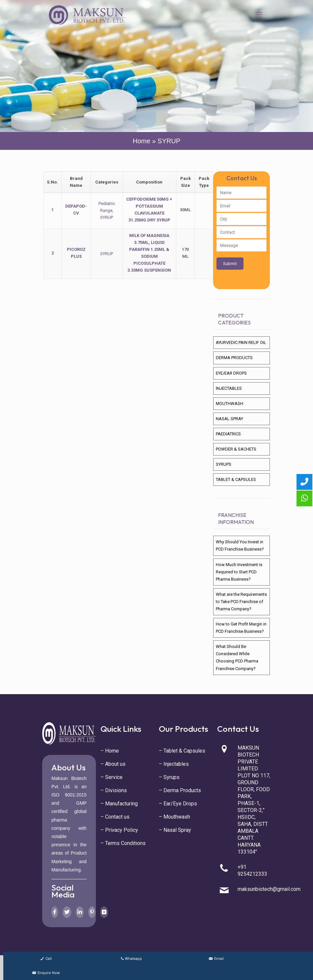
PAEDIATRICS (228, 434)
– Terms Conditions (123, 843)
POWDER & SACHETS (236, 449)
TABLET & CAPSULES (236, 479)
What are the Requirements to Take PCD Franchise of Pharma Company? (241, 602)
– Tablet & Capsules (182, 751)
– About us (113, 764)
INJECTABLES (229, 388)
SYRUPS (224, 464)
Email (216, 959)
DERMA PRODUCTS (234, 358)
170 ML (185, 253)
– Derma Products (180, 790)
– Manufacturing (119, 804)
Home (142, 141)
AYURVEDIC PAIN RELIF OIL (241, 342)
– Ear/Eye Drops (178, 804)
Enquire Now (46, 973)
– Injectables (174, 764)
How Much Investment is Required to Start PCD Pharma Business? (239, 572)
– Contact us (115, 817)
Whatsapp (131, 959)
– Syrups (169, 777)
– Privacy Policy (119, 830)
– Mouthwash (174, 817)
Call (46, 959)
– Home (110, 751)
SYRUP (107, 217)
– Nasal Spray (175, 830)
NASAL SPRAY (229, 419)
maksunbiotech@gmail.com (269, 889)
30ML (185, 210)
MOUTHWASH (229, 404)
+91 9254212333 (252, 870)
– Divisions (114, 790)
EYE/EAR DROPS (231, 373)
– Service (112, 777)
